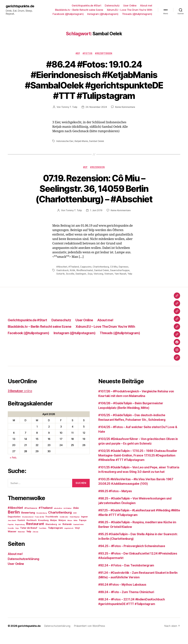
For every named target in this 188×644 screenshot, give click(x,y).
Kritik (73, 280)
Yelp (130, 284)
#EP (78, 53)
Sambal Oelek (97, 151)
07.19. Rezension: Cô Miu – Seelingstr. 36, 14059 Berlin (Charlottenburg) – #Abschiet (94, 199)
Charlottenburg (101, 277)
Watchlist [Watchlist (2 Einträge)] (21, 542)
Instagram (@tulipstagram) (103, 14)
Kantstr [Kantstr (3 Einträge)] (21, 530)
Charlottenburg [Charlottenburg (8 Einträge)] (60, 522)
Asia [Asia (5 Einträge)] (76, 518)
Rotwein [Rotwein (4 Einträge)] (67, 534)
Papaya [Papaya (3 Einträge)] (83, 530)
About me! (146, 6)
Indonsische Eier (65, 151)
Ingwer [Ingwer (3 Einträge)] (84, 527)
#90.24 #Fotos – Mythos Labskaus (123, 595)
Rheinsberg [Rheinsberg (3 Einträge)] (51, 534)
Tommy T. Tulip (69, 117)
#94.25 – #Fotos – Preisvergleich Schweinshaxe (133, 556)
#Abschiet (62, 277)
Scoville (70, 284)
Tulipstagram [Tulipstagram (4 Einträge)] (55, 538)
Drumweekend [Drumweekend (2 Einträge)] (28, 527)
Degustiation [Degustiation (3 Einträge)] (14, 527)
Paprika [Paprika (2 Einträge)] (11, 534)
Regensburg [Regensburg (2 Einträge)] (20, 534)
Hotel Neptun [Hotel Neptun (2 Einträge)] (75, 527)
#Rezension (98, 177)
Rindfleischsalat (85, 280)
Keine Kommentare (125, 117)
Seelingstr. (81, 284)
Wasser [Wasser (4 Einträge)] (12, 541)
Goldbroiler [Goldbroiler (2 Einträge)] (64, 527)
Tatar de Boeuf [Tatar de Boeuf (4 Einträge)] (29, 538)
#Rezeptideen (104, 53)
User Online (130, 6)
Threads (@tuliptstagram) (137, 14)
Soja (90, 284)
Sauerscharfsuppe (120, 280)
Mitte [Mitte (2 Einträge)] (76, 530)
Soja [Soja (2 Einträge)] (17, 538)
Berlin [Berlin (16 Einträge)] (14, 522)
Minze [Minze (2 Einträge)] (70, 530)
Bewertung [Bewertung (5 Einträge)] (28, 522)
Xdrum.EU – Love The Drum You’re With (130, 10)
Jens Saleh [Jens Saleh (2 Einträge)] (12, 530)
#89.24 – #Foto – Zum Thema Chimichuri (127, 602)
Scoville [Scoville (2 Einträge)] (11, 538)
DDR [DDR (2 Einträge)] (75, 523)
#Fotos (88, 53)
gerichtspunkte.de (20, 6)
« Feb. (13, 467)
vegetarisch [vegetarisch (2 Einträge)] (69, 538)
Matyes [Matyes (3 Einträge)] (62, 530)
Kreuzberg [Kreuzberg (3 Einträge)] (43, 530)
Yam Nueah (120, 284)
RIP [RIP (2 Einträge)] (60, 534)
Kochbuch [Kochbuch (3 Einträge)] (32, 530)
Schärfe (61, 284)
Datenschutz (112, 6)
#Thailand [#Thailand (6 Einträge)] (46, 518)
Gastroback (62, 280)
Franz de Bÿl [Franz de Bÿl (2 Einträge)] (39, 527)
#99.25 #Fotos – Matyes (116, 501)
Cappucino (86, 277)
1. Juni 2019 (96, 221)
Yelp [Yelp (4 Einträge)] (29, 541)
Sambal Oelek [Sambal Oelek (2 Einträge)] (78, 534)
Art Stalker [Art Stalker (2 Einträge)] (68, 518)
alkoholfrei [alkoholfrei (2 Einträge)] (58, 518)
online (20, 401)
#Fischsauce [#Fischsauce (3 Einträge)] (31, 518)
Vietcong (98, 284)
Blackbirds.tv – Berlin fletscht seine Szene (79, 10)
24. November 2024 (96, 117)
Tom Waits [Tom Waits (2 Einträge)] (43, 538)
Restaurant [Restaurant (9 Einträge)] (35, 534)
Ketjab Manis (81, 151)
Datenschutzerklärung (24, 569)
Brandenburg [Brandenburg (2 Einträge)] (42, 523)
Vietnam (109, 284)
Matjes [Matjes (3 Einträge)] (54, 530)
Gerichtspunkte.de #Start (86, 6)
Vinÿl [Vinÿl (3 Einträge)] (77, 538)
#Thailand (74, 277)
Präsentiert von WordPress (89, 636)
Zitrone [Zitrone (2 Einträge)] (35, 542)
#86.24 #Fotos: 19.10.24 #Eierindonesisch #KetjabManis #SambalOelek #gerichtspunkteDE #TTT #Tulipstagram (94, 85)
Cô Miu (114, 277)
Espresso (124, 277)
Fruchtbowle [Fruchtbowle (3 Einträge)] (52, 527)
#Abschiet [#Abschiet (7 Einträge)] (15, 518)
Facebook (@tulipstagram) (68, 14)
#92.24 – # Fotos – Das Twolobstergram (127, 575)
